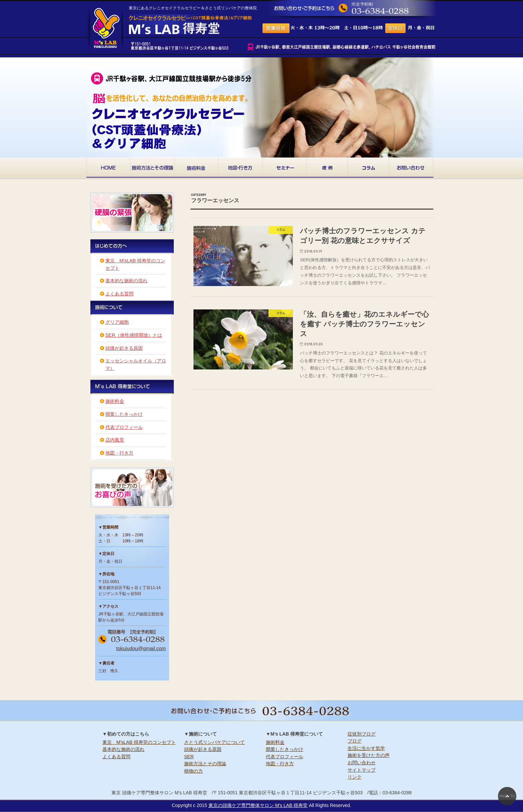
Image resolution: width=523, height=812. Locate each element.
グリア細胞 (117, 322)
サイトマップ (362, 770)
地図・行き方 (119, 453)
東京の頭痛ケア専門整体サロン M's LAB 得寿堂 (258, 805)
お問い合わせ (362, 763)
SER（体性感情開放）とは (134, 335)
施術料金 (115, 401)
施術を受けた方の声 (369, 755)
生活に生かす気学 (366, 748)
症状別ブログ (362, 734)
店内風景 (115, 440)
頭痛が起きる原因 (124, 348)
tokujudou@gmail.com (141, 648)
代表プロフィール (124, 427)
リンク (355, 777)
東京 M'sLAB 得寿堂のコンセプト (139, 742)
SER (189, 757)
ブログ (355, 741)
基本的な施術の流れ (126, 281)
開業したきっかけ (124, 414)
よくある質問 (119, 294)
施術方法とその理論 (205, 764)
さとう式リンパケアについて (214, 742)
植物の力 (193, 771)
